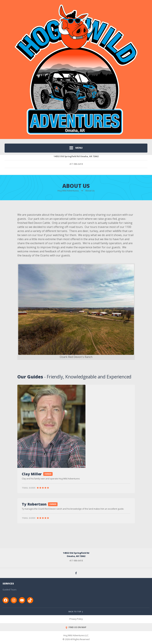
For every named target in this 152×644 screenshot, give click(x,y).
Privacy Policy (76, 619)
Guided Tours (9, 590)
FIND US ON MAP (76, 627)
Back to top (76, 612)
